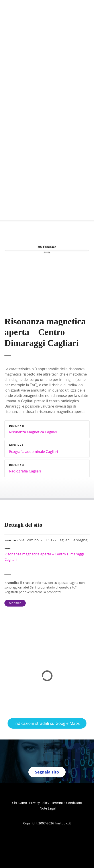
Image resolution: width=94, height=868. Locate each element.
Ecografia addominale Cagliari (34, 452)
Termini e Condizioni (67, 803)
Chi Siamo (20, 803)
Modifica (15, 603)
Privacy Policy (39, 803)
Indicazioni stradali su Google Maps (47, 723)
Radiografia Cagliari (25, 471)
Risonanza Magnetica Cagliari (33, 432)
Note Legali (48, 808)
